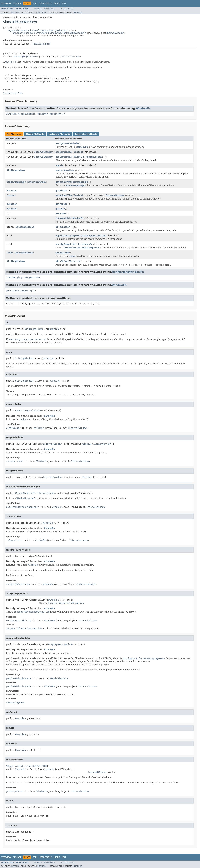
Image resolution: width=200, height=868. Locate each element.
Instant (79, 152)
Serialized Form (13, 93)
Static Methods (35, 134)
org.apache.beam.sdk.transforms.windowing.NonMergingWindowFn (49, 33)
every (59, 170)
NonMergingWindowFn (25, 57)
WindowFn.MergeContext (51, 114)
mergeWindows (32, 277)
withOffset (62, 261)
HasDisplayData (41, 44)
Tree (35, 3)
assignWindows (64, 152)
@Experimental (15, 766)
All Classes (67, 9)
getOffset (61, 191)
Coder (10, 253)
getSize (60, 209)
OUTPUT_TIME (40, 766)
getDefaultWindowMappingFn (72, 182)
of (57, 227)
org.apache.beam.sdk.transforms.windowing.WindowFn (38, 30)
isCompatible (63, 218)
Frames (38, 9)
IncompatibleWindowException (66, 603)
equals (59, 165)
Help (64, 3)
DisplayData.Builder (94, 236)
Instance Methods (59, 134)
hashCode (61, 213)
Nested (15, 12)
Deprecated (46, 3)
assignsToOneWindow (67, 143)
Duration (69, 170)
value (28, 766)
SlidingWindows (16, 170)
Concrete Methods (86, 134)
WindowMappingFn (16, 182)
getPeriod (61, 204)
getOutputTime (64, 195)
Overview (6, 3)
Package (17, 3)
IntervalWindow (115, 33)
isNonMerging (14, 277)
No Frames (49, 9)
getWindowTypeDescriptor (21, 290)
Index (57, 3)
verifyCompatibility (68, 244)
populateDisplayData (68, 236)
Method (42, 12)
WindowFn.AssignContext (21, 114)
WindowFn (143, 108)
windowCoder (63, 253)
